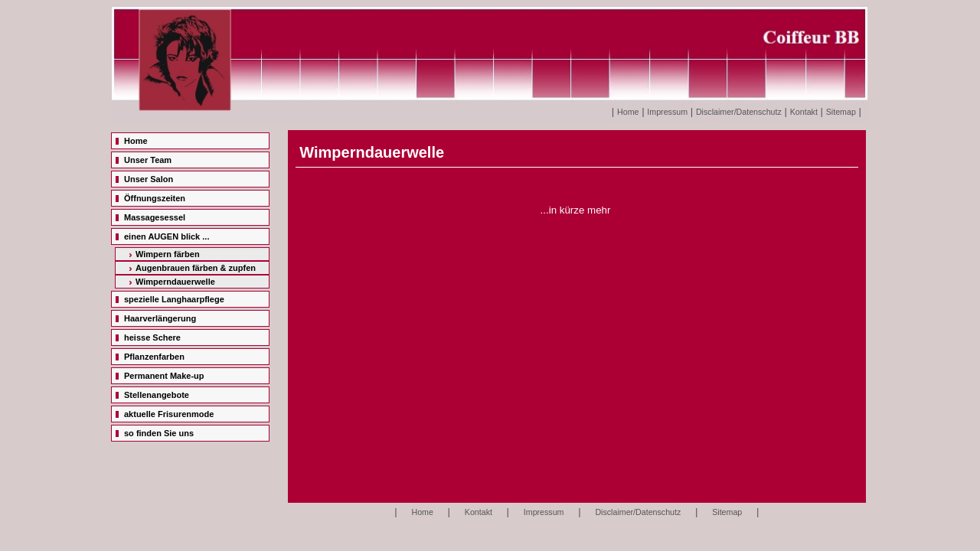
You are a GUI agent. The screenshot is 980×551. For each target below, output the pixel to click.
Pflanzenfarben (154, 357)
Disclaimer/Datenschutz (739, 112)
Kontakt (804, 112)
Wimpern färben (168, 254)
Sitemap (841, 112)
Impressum (667, 112)
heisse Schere (152, 337)
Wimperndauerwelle (175, 282)
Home (628, 112)
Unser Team (148, 160)
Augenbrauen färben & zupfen (196, 268)
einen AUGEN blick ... (167, 236)
